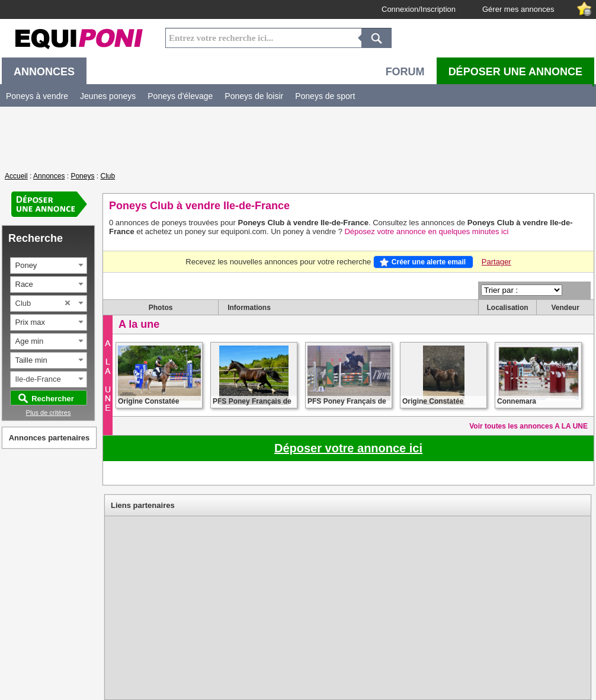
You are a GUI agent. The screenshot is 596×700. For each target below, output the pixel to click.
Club (108, 176)
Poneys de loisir (254, 96)
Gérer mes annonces (518, 9)
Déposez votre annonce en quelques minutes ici (426, 231)
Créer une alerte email (429, 262)
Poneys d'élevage (180, 96)
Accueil (16, 176)
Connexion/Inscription (419, 9)
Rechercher (53, 399)
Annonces (49, 176)
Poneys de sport (325, 96)
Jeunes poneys (108, 96)
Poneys (82, 176)
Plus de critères (49, 413)
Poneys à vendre (37, 96)
